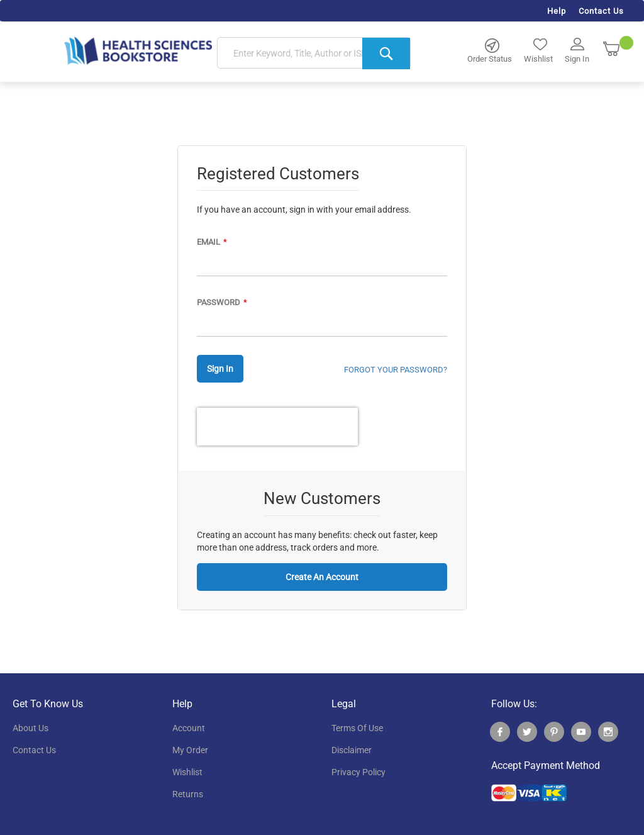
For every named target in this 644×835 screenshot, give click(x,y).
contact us (34, 750)
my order (190, 750)
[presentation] (277, 427)
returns (188, 794)
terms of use (357, 728)
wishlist (187, 772)
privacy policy (358, 772)
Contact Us (601, 11)
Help (557, 11)
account (189, 728)
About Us (31, 728)
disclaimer (352, 750)
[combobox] (314, 53)
